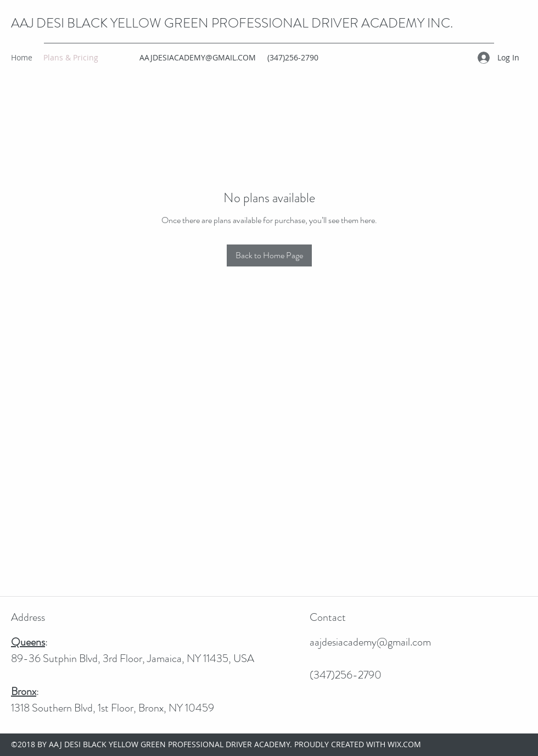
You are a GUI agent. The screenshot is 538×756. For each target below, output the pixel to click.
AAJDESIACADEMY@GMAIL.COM (198, 57)
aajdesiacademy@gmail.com (370, 642)
